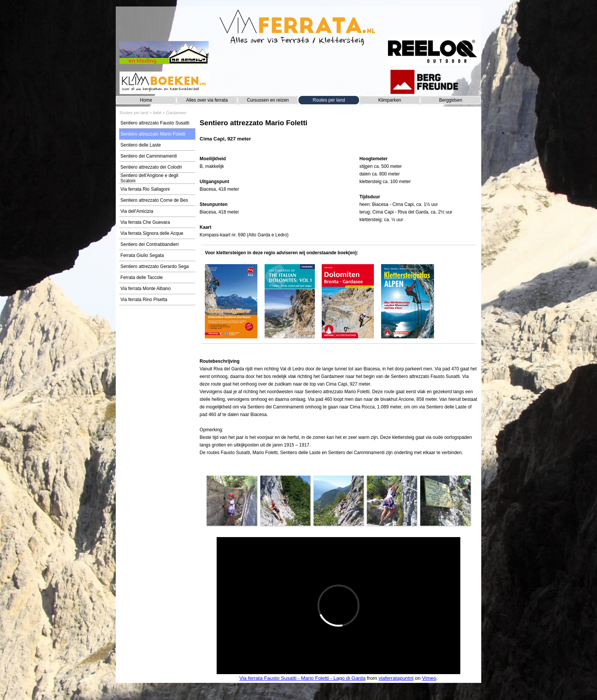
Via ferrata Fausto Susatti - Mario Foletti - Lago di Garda (302, 678)
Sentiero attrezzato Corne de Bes (154, 200)
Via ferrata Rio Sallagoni (145, 189)
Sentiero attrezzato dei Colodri (151, 167)
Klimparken (389, 100)
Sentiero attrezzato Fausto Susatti (155, 123)
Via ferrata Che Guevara (145, 222)
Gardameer (176, 113)
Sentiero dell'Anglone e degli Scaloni (149, 178)
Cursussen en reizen (268, 100)
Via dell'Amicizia (137, 211)
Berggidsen (451, 100)
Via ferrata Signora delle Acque (152, 233)
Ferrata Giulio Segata (142, 255)
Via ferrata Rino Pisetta (144, 300)
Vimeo (429, 678)
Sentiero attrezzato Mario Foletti (153, 134)
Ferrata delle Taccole (141, 277)
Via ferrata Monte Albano (145, 289)
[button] (231, 501)
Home (146, 100)
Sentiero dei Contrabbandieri (149, 244)
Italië (157, 113)
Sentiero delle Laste (140, 145)
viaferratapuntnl (396, 678)
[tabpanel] (338, 134)
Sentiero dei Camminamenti (148, 156)
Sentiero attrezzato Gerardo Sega (154, 266)
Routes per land (329, 100)
